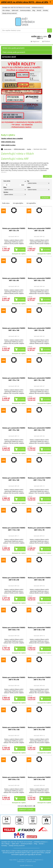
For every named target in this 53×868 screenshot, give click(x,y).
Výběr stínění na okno (8, 145)
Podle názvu (6, 203)
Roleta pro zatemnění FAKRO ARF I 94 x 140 (14, 479)
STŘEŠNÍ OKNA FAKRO (19, 149)
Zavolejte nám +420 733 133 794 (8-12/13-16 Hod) (16, 7)
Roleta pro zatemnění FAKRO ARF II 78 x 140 (14, 728)
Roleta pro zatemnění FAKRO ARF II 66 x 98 (39, 579)
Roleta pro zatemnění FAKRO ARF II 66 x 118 (14, 629)
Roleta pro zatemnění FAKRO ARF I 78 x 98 (39, 329)
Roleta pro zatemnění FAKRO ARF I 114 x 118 (39, 479)
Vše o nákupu (6, 10)
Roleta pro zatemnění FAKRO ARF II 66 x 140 (39, 629)
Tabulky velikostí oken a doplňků (12, 138)
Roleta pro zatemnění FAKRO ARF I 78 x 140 (39, 379)
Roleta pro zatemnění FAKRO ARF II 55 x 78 (39, 529)
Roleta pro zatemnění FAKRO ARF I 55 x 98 (39, 229)
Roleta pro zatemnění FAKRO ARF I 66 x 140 (14, 329)
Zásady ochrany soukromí (9, 13)
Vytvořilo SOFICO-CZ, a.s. (27, 866)
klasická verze (38, 860)
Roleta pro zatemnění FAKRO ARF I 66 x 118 (39, 279)
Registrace (35, 41)
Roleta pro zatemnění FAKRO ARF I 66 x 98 (14, 279)
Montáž (39, 10)
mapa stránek (13, 860)
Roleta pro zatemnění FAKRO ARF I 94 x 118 (39, 429)
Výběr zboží (15, 10)
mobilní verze (21, 862)
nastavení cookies (31, 862)
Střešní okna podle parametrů (13, 48)
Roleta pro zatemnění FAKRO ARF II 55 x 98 (14, 579)
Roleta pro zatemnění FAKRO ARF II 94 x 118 (14, 778)
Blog (34, 10)
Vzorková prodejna (25, 10)
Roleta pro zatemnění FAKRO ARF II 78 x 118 (39, 678)
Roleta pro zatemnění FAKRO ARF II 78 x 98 (14, 678)
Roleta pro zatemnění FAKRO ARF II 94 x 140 (39, 778)
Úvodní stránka (8, 149)
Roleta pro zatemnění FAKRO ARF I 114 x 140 (14, 529)
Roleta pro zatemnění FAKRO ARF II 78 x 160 (39, 728)
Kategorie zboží (26, 57)
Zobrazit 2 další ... (26, 810)
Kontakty (45, 10)
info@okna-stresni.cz (38, 7)
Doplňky (29, 149)
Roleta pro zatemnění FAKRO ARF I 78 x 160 (14, 429)
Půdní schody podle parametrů (14, 52)
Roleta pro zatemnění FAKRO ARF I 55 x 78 (14, 229)
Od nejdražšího (31, 203)
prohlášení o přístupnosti (26, 860)
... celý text (48, 176)
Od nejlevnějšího (18, 203)
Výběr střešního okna (8, 142)
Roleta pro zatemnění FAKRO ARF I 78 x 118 (14, 379)
